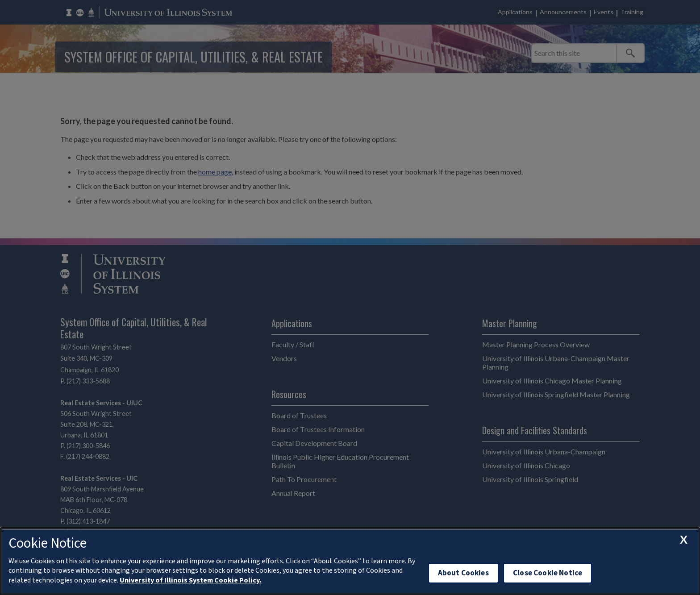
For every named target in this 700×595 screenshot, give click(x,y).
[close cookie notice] (683, 540)
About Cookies (463, 573)
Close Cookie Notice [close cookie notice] (548, 573)
